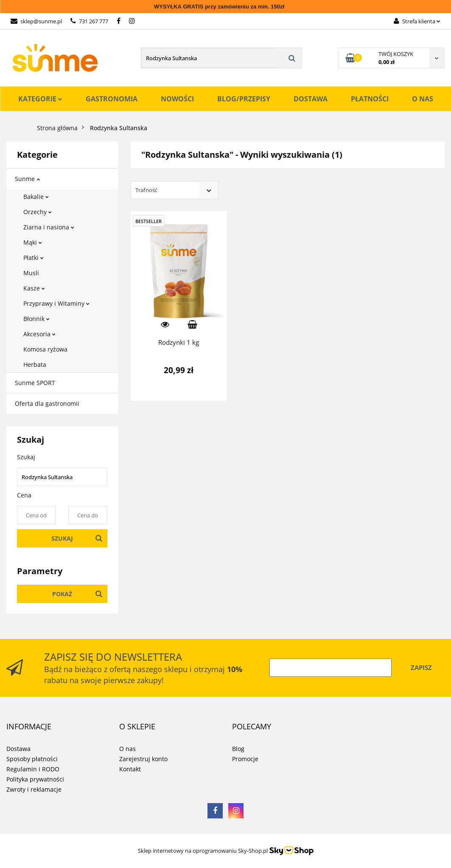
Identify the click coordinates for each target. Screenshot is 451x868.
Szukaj (62, 538)
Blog (238, 749)
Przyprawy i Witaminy (56, 303)
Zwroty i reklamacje (34, 789)
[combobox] (175, 190)
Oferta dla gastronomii (47, 403)
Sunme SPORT (35, 383)
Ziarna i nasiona (49, 227)
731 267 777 (89, 21)
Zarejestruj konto (143, 759)
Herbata (35, 364)
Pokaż (62, 594)
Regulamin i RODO (33, 769)
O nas (423, 99)
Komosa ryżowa (45, 349)
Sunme (27, 179)
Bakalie (36, 197)
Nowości (177, 99)
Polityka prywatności (35, 779)
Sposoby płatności (32, 759)
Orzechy (38, 212)
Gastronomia (112, 99)
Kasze (34, 288)
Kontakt (130, 769)
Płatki (34, 258)
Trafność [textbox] (146, 190)
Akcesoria (39, 334)
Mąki (33, 242)
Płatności (370, 99)
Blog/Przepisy (244, 99)
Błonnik (36, 319)
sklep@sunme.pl (36, 21)
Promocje (245, 759)
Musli (31, 273)
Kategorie (40, 99)
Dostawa (311, 99)
